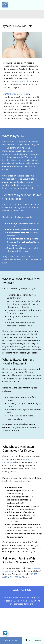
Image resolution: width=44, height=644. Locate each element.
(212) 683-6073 (17, 577)
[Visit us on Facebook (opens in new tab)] (18, 627)
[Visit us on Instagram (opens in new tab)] (22, 627)
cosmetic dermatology (21, 81)
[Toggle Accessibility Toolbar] (5, 633)
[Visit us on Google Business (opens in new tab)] (26, 627)
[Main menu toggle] (39, 5)
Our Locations (33, 640)
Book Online (11, 640)
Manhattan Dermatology (18, 94)
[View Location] (13, 633)
